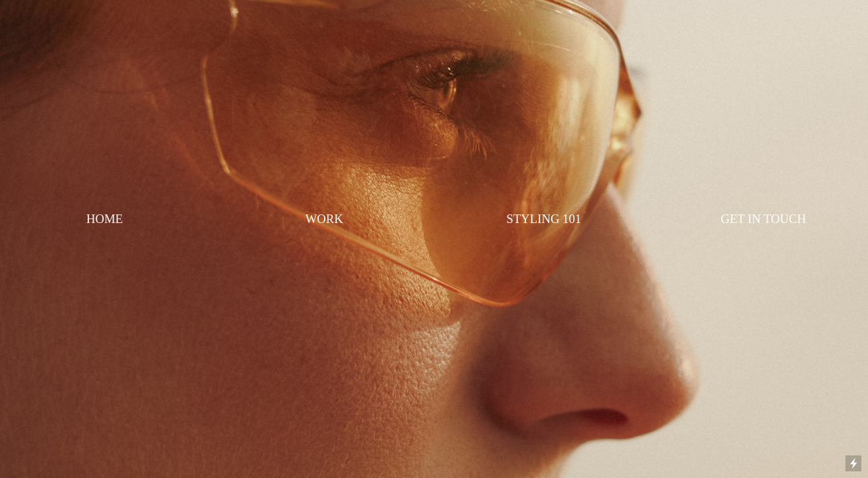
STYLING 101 (544, 219)
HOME (105, 219)
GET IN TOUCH (763, 219)
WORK (324, 219)
